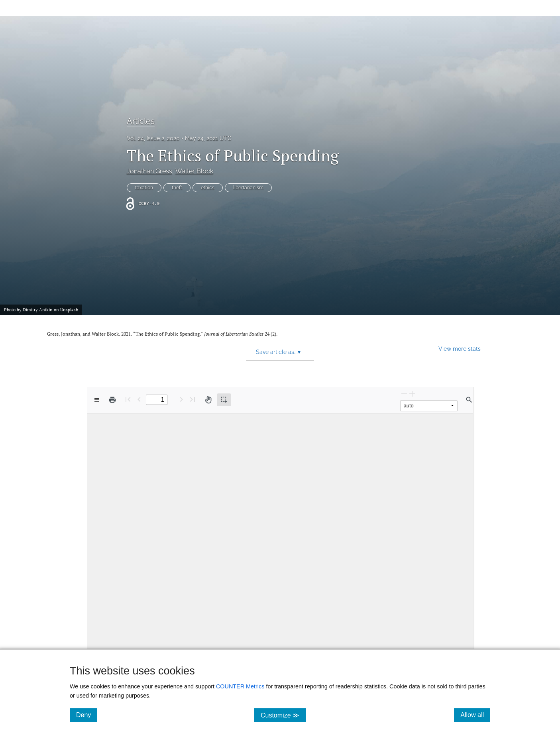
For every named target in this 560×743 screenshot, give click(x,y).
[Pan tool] (208, 400)
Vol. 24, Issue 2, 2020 (153, 138)
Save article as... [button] (278, 352)
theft (177, 188)
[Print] (112, 400)
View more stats (460, 349)
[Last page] (193, 399)
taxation (144, 188)
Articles (141, 121)
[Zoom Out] (404, 394)
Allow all (475, 715)
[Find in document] (469, 400)
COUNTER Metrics (240, 686)
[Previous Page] (139, 399)
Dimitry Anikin (38, 310)
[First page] (128, 399)
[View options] (97, 400)
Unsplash (69, 310)
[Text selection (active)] (224, 400)
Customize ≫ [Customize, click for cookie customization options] (283, 715)
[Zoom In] (412, 394)
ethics (208, 188)
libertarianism (248, 188)
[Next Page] (181, 399)
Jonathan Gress (149, 171)
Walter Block (194, 171)
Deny (87, 715)
